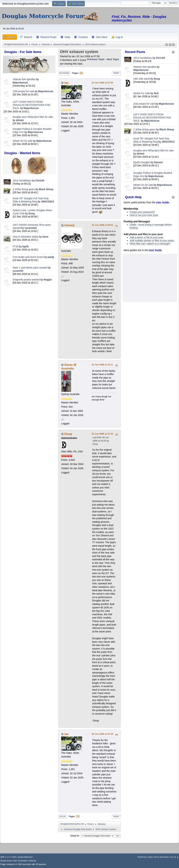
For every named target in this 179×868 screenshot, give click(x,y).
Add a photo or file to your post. (147, 237)
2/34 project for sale (24, 91)
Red (156, 93)
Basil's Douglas (142, 162)
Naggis (48, 280)
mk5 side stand (142, 79)
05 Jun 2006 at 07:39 (102, 734)
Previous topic (96, 59)
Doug (32, 213)
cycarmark (31, 228)
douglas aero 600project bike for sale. (33, 117)
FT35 (16, 246)
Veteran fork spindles (24, 79)
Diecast (158, 162)
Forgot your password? (142, 212)
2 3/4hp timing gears (24, 189)
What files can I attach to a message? (150, 244)
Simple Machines (25, 857)
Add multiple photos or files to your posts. (152, 241)
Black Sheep (46, 189)
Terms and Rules (161, 857)
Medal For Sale (142, 93)
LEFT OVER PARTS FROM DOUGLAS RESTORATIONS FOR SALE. (32, 105)
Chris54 (40, 181)
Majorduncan (20, 83)
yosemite (18, 271)
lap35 (26, 246)
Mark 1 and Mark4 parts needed (30, 268)
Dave (45, 237)
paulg (51, 257)
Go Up (62, 817)
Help (150, 857)
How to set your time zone (144, 215)
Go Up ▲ (175, 857)
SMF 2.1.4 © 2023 (8, 857)
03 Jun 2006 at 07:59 (102, 83)
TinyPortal (142, 857)
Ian (67, 83)
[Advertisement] (29, 311)
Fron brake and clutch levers (28, 257)
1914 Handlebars (22, 181)
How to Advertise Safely (26, 237)
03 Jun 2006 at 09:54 (102, 225)
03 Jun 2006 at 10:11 (102, 365)
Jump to (74, 835)
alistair (20, 120)
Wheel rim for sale (23, 141)
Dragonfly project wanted (26, 280)
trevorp (70, 225)
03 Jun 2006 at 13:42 (102, 434)
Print (116, 73)
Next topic (113, 59)
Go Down (64, 73)
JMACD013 (47, 202)
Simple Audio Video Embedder (14, 861)
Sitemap (33, 861)
